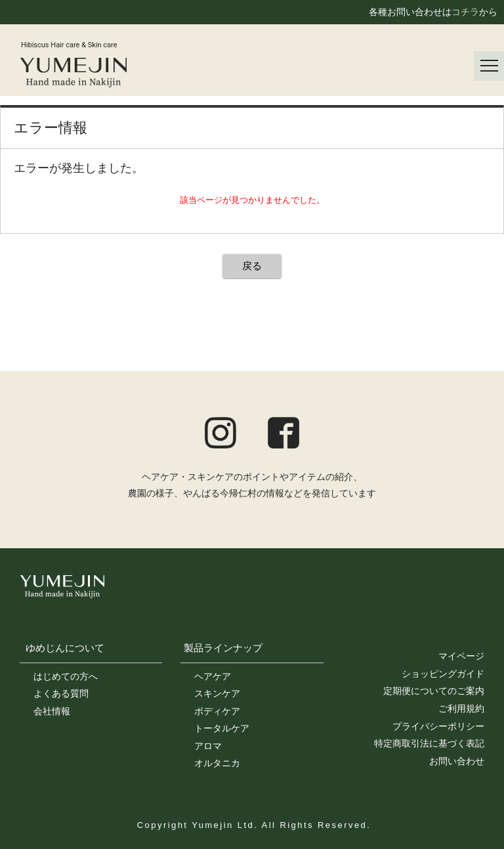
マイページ (461, 656)
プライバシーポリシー (438, 726)
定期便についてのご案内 (434, 691)
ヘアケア (213, 676)
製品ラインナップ (223, 648)
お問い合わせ (457, 761)
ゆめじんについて (65, 648)
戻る (252, 266)
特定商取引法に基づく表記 (429, 743)
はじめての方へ (66, 676)
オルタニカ (217, 763)
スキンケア (217, 693)
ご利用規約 (461, 708)
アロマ (208, 746)
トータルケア (222, 728)
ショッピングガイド (443, 674)
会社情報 (52, 711)
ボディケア (217, 711)
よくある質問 (61, 693)
